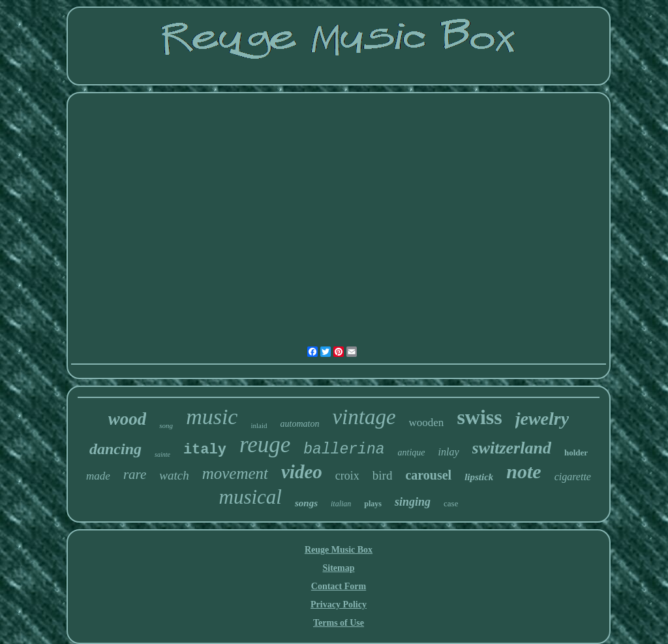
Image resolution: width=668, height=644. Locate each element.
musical (250, 497)
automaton (300, 424)
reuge (265, 445)
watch (174, 475)
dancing (115, 449)
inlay (449, 452)
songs (306, 503)
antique (412, 452)
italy (205, 450)
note (524, 471)
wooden (427, 422)
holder (576, 452)
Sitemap (339, 568)
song (166, 425)
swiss (479, 417)
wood (128, 419)
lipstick (479, 477)
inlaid (259, 425)
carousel (428, 475)
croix (347, 476)
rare (135, 474)
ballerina (344, 450)
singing (413, 502)
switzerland (512, 448)
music (212, 417)
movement (235, 473)
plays (373, 504)
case (451, 503)
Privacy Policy (339, 605)
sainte (162, 454)
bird (383, 475)
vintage (364, 417)
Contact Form (339, 586)
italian (341, 504)
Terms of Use (339, 623)
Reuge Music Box (339, 550)
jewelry (542, 419)
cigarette (573, 477)
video (302, 472)
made (98, 476)
